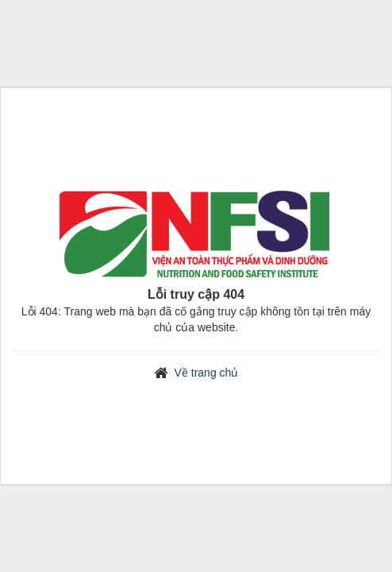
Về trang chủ (207, 373)
